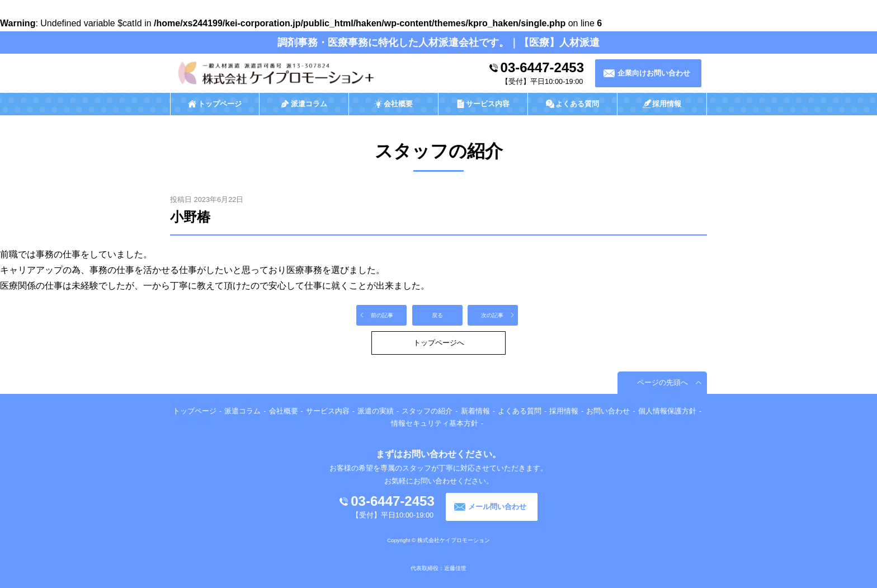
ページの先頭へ (663, 382)
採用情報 (564, 411)
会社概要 (284, 411)
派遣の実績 (376, 411)
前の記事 (382, 315)
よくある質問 (520, 411)
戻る (437, 315)
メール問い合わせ (497, 507)
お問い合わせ (608, 411)
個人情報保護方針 (667, 411)
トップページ (195, 411)
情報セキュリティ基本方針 (435, 423)
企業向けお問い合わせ (654, 73)
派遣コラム (242, 411)
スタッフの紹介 (427, 411)
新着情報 (475, 411)
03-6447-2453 (542, 67)
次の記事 (492, 315)
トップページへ (439, 343)
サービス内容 (328, 411)
